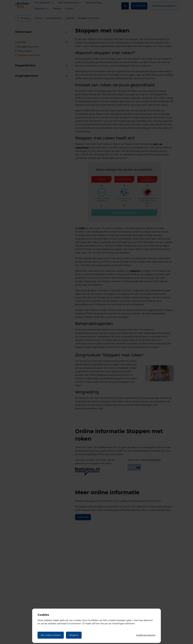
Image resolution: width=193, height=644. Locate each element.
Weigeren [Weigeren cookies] (74, 635)
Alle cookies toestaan (51, 635)
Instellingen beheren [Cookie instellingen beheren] (146, 635)
